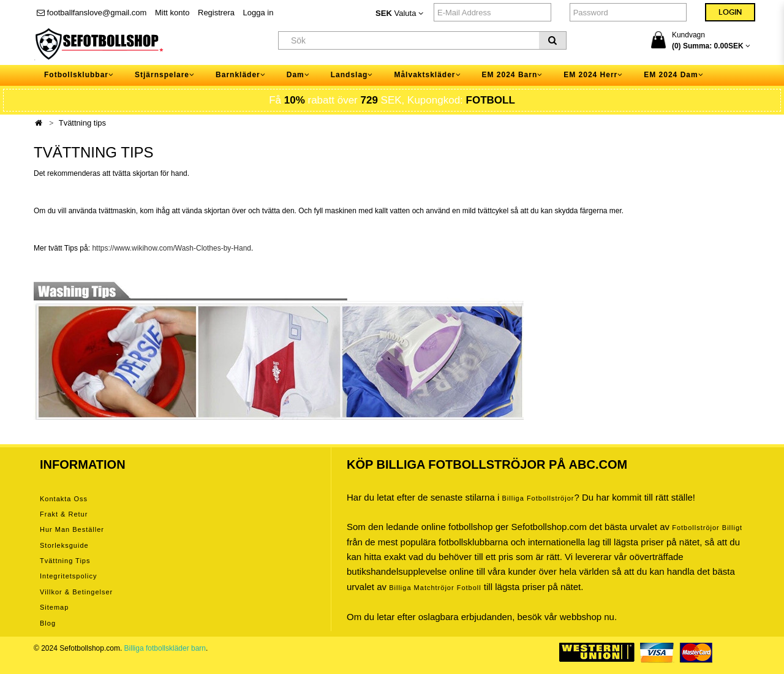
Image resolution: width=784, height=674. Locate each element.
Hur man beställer (72, 529)
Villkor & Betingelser (76, 592)
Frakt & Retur (64, 514)
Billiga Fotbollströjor (538, 498)
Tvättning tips (82, 123)
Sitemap (54, 607)
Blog (48, 623)
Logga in (258, 13)
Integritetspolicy (68, 576)
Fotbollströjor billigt (707, 528)
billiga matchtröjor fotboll (435, 588)
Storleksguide (64, 545)
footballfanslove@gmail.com (92, 13)
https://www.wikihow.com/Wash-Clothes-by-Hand (171, 248)
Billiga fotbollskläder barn (165, 648)
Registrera (216, 13)
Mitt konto (172, 13)
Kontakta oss (64, 499)
